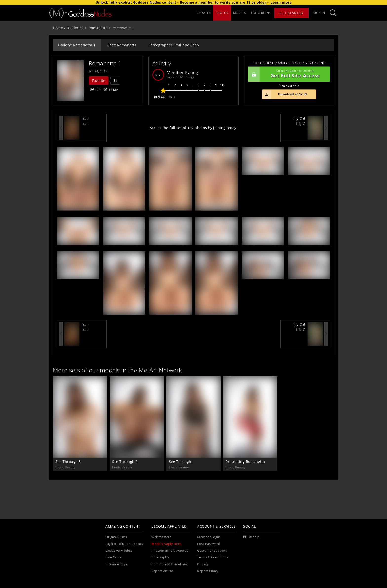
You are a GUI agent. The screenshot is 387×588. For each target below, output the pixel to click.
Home (58, 28)
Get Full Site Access (288, 74)
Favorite (99, 81)
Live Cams (113, 557)
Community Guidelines (169, 564)
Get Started (291, 13)
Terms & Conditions (213, 557)
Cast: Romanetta (122, 45)
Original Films (116, 537)
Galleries (76, 28)
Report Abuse (162, 571)
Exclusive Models (119, 551)
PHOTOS (222, 13)
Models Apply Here (166, 544)
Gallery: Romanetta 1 (77, 45)
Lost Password (209, 544)
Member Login (209, 537)
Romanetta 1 (105, 63)
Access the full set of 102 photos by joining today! (194, 128)
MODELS (240, 13)
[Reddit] (251, 537)
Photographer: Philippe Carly (174, 45)
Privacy (203, 564)
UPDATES (204, 13)
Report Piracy (208, 571)
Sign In (319, 13)
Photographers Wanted (170, 551)
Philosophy (160, 557)
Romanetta (98, 28)
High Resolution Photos (124, 544)
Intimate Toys (116, 564)
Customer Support (212, 551)
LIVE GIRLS (260, 13)
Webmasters (161, 537)
